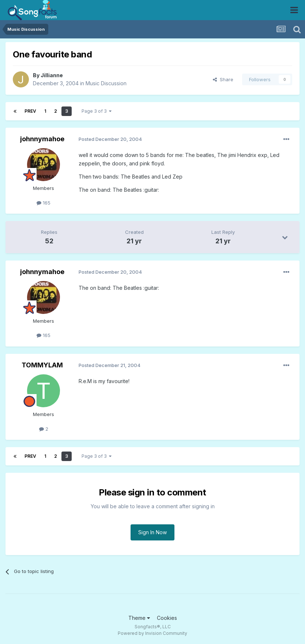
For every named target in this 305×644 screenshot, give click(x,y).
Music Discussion (106, 83)
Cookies (167, 618)
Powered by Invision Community (152, 633)
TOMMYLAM (42, 365)
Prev (30, 111)
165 (44, 203)
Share (223, 79)
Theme (139, 618)
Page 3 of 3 (97, 111)
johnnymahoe (42, 139)
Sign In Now (152, 532)
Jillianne (52, 75)
